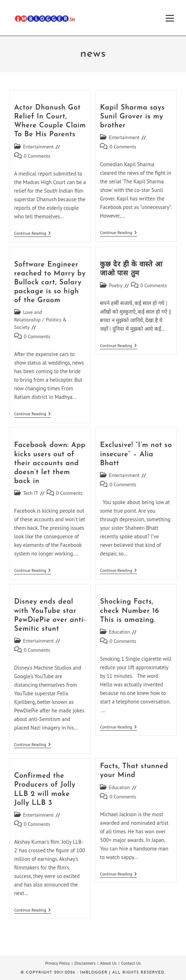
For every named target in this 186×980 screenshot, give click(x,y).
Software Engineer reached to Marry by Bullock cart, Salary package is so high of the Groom (50, 283)
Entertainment (38, 147)
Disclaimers (85, 963)
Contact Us (131, 963)
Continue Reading (33, 234)
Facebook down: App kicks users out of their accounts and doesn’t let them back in (50, 463)
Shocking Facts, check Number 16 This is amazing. (129, 611)
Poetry (116, 285)
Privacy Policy (57, 963)
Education (119, 632)
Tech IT (31, 493)
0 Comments (37, 156)
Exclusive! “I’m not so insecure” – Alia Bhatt (136, 454)
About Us (108, 963)
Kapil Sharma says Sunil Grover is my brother (132, 117)
